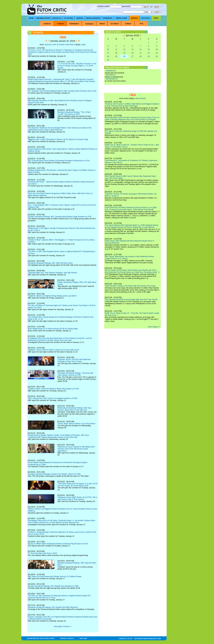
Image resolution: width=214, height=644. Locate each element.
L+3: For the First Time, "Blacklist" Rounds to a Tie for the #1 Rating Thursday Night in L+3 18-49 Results (77, 66)
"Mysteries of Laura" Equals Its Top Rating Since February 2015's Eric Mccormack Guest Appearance (76, 449)
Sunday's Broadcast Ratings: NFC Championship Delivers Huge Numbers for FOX (60, 217)
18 (116, 53)
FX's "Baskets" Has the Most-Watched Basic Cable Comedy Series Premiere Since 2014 (62, 91)
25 (116, 56)
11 (116, 49)
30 (157, 56)
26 (124, 56)
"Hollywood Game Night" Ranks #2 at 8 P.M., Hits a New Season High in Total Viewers (77, 498)
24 (108, 56)
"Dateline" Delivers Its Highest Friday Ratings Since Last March (52, 296)
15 (149, 49)
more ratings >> (154, 327)
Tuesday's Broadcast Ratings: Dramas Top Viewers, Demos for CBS (54, 474)
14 (140, 49)
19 (124, 53)
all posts (48, 45)
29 (149, 56)
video (84, 45)
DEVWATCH (111, 75)
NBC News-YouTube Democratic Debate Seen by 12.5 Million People (55, 577)
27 (132, 56)
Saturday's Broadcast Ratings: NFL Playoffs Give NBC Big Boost (53, 607)
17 (108, 53)
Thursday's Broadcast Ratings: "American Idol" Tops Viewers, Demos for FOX (75, 374)
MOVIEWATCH (112, 79)
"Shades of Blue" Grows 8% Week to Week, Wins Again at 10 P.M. (54, 389)
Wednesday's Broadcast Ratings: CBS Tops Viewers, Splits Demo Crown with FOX (74, 409)
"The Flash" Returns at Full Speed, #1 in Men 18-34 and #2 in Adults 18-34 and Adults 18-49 (77, 485)
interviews (70, 45)
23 (157, 53)
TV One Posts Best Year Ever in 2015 (42, 553)
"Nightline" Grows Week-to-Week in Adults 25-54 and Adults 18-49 (53, 350)
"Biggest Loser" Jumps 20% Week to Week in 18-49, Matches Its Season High (58, 139)
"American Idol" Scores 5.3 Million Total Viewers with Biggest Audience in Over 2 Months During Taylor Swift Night (132, 105)
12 (124, 49)
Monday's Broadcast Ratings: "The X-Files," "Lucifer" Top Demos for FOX (74, 113)
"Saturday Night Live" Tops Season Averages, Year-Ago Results (52, 273)
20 (132, 53)
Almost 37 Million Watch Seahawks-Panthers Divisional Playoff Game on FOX (58, 544)
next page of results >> (63, 626)
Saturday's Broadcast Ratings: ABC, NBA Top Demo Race (50, 263)
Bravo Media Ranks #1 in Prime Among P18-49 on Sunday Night (53, 329)
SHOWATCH (111, 71)
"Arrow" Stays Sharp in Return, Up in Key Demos (76, 424)
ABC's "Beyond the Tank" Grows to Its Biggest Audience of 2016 (53, 398)
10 (108, 49)
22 (149, 53)
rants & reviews (58, 45)
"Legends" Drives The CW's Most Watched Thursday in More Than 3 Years (74, 360)
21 (140, 53)
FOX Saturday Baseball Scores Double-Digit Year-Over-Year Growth (131, 300)
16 (157, 49)
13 (132, 49)
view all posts (141, 98)
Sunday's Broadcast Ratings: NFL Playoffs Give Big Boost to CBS (53, 586)
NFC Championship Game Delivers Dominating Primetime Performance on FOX (59, 161)
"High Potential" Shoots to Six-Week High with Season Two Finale (130, 286)
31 (108, 60)
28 (140, 56)
